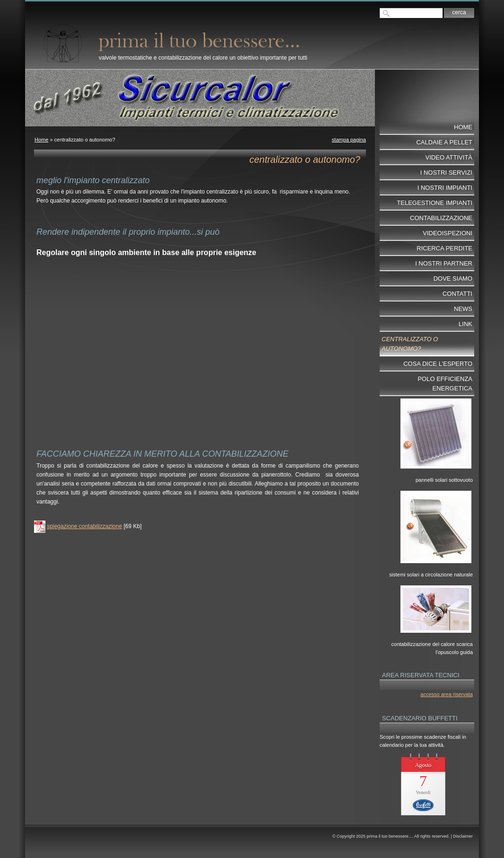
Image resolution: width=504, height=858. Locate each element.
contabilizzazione (441, 218)
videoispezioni (448, 233)
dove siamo (453, 279)
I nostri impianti (445, 188)
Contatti (457, 294)
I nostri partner (444, 263)
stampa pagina (349, 140)
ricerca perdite (444, 248)
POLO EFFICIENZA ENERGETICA (445, 384)
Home (41, 140)
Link (465, 324)
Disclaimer (463, 836)
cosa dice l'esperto (438, 364)
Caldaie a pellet (444, 142)
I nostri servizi (446, 172)
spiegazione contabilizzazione (84, 526)
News (463, 309)
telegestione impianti (434, 203)
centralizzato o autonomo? (410, 344)
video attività (449, 157)
